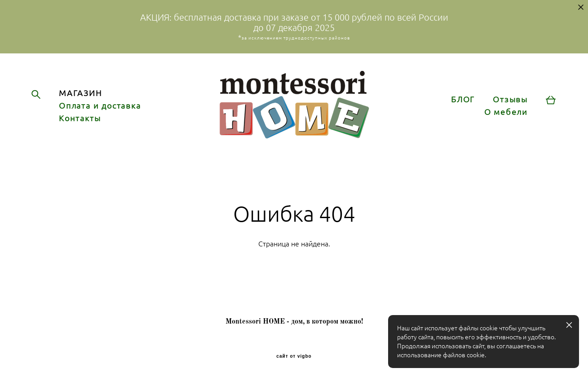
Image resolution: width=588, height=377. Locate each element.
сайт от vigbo (294, 356)
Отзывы (510, 100)
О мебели (506, 112)
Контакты (80, 118)
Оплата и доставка (100, 106)
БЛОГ (463, 100)
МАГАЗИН (80, 93)
